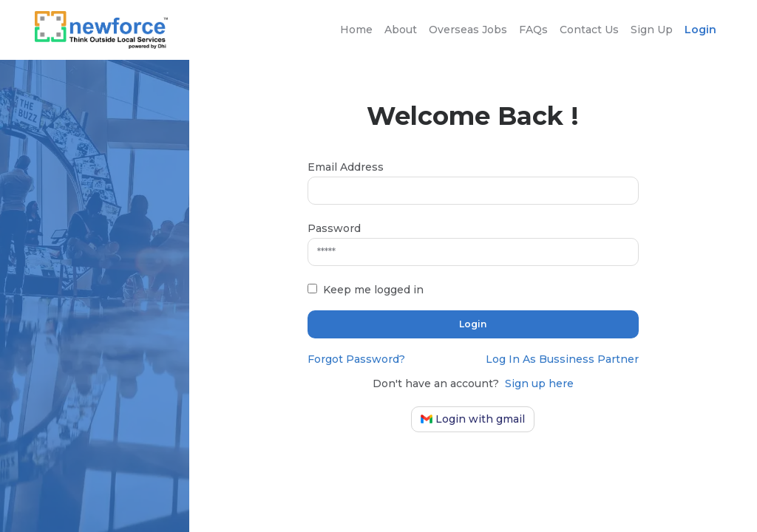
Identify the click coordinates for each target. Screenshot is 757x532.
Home (356, 30)
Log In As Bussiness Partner (562, 359)
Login (700, 30)
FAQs (533, 30)
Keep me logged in (373, 290)
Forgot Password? (356, 359)
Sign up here (539, 383)
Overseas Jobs (468, 30)
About (401, 30)
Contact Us (589, 30)
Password (334, 228)
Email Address (346, 167)
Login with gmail (473, 419)
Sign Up (652, 30)
